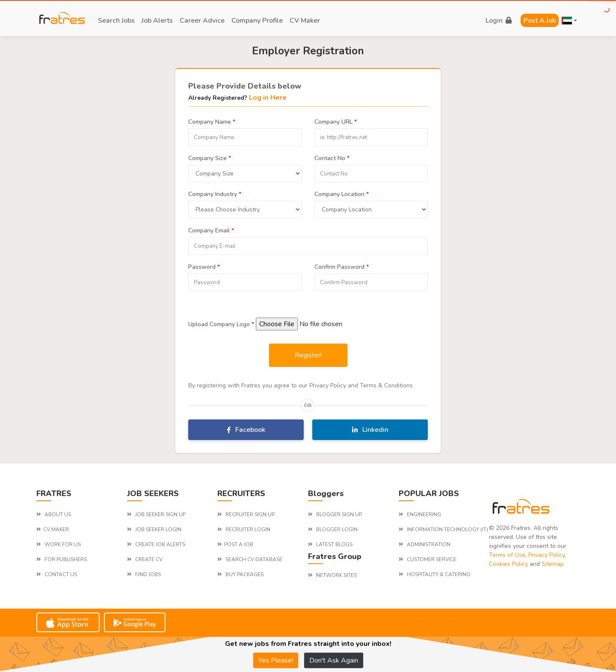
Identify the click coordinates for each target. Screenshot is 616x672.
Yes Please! (276, 660)
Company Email (211, 229)
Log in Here (268, 98)
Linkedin (370, 430)
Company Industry (215, 193)
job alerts (157, 21)
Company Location (342, 193)
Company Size (210, 157)
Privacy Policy (546, 555)
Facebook (246, 430)
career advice (202, 21)
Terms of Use (507, 555)
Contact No (332, 157)
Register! (308, 355)
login (499, 21)
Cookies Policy (508, 564)
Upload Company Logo (221, 323)
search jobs (116, 21)
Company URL (336, 121)
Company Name (212, 121)
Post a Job (540, 21)
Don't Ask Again (334, 660)
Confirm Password (342, 266)
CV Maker (305, 21)
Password (204, 266)
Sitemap (553, 564)
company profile (257, 21)
